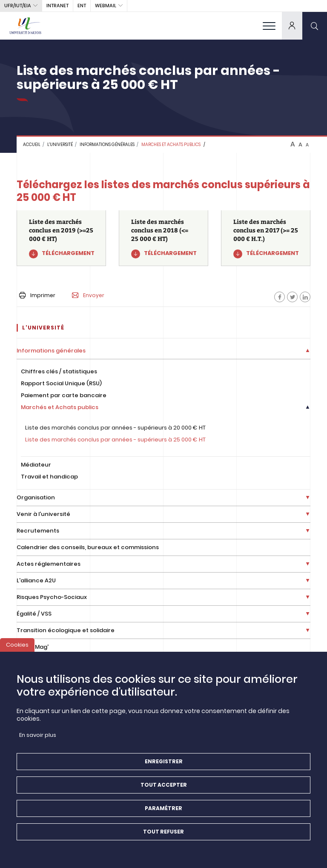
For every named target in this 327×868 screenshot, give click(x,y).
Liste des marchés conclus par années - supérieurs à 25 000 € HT (115, 440)
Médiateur (36, 465)
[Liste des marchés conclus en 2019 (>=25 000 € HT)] (61, 238)
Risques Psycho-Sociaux (52, 597)
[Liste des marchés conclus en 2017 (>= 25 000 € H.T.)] (266, 238)
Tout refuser (163, 839)
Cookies (17, 652)
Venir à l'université (43, 514)
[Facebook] (280, 297)
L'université (60, 145)
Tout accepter (164, 792)
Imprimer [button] (37, 295)
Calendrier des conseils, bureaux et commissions (88, 547)
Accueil (32, 145)
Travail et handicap (49, 477)
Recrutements (38, 531)
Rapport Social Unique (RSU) (61, 383)
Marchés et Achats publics (60, 407)
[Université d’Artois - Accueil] (26, 26)
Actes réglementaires (49, 564)
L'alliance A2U (36, 580)
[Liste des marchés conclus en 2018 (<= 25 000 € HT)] (163, 238)
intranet (57, 6)
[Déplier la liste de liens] (308, 351)
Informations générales (107, 145)
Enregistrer (164, 769)
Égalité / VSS (34, 614)
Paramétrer (163, 815)
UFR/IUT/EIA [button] (18, 6)
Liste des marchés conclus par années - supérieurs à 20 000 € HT (115, 428)
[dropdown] (292, 26)
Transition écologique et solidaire (66, 630)
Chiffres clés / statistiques (59, 371)
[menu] (269, 26)
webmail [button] (106, 6)
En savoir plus (38, 742)
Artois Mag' (33, 647)
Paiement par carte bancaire (64, 395)
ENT (82, 6)
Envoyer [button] (88, 295)
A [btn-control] (293, 144)
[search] (315, 26)
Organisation (36, 497)
